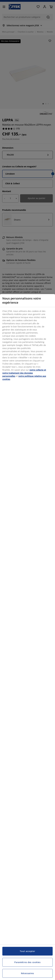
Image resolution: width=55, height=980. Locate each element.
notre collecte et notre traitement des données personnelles (24, 373)
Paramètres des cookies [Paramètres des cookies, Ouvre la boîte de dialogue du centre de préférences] (27, 962)
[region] (27, 637)
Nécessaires (27, 973)
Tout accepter (27, 951)
